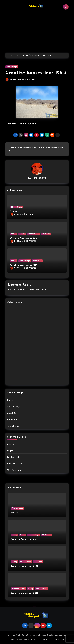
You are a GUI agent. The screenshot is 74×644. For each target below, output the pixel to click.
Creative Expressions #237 (24, 265)
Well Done (46, 234)
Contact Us (13, 420)
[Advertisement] (37, 347)
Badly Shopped (18, 589)
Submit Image (14, 407)
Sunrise (14, 211)
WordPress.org (14, 470)
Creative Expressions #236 (25, 593)
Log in (10, 451)
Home (10, 400)
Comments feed (15, 464)
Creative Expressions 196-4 (36, 73)
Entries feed (13, 457)
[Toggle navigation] (7, 7)
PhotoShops (12, 67)
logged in (24, 289)
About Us (12, 413)
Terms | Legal (13, 426)
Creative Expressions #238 (24, 238)
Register (11, 444)
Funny (14, 234)
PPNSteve (17, 79)
